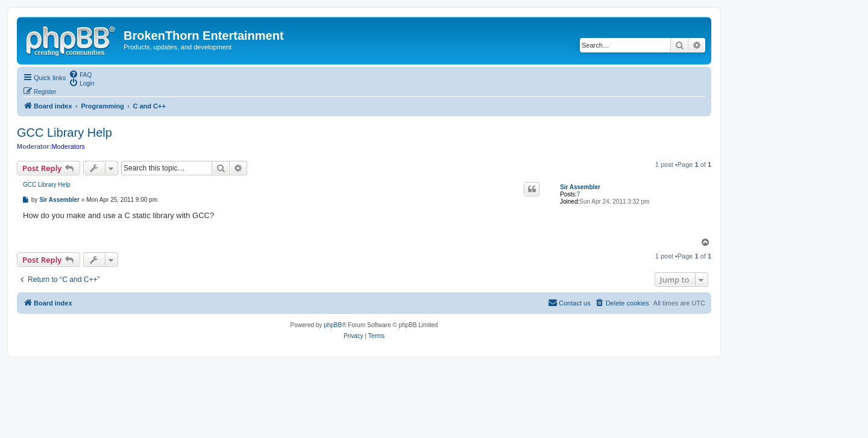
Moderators (68, 146)
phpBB (333, 325)
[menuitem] (80, 74)
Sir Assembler (580, 187)
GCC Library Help (64, 133)
